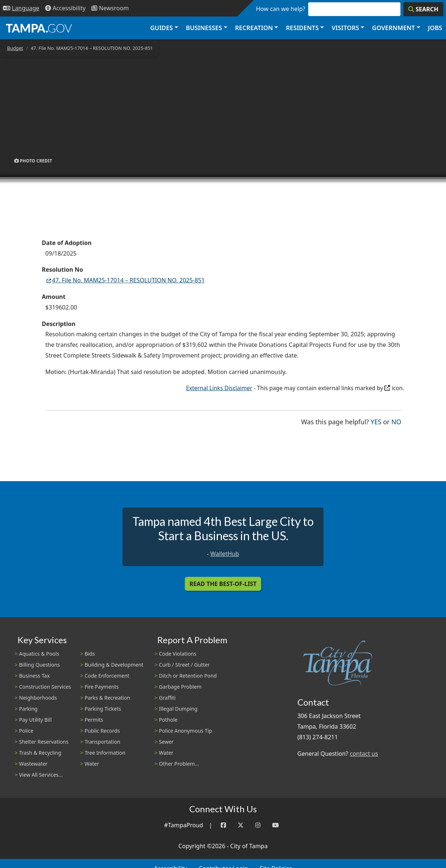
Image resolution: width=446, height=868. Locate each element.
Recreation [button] (254, 28)
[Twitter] (241, 825)
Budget (15, 48)
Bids (90, 654)
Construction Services (45, 687)
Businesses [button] (204, 28)
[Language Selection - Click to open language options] (21, 8)
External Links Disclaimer (219, 388)
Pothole (168, 720)
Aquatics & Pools (39, 654)
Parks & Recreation (107, 698)
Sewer (166, 742)
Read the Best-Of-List (223, 584)
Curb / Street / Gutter (184, 665)
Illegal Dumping (178, 709)
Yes (376, 421)
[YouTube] (275, 825)
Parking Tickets (103, 709)
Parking (28, 709)
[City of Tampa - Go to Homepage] (39, 28)
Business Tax (34, 676)
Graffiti (167, 698)
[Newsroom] (110, 8)
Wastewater (33, 764)
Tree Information (105, 753)
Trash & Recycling (40, 753)
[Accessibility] (65, 8)
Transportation (103, 742)
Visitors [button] (345, 28)
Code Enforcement (107, 676)
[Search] (423, 9)
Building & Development (114, 665)
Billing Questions (39, 665)
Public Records (102, 731)
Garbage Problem (180, 687)
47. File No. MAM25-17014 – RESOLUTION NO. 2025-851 (125, 280)
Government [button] (393, 28)
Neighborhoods (38, 698)
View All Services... (41, 775)
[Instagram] (258, 825)
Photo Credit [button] (33, 161)
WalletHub (225, 554)
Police (26, 731)
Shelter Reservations (44, 742)
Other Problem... (179, 764)
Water (92, 764)
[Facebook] (223, 825)
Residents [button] (302, 28)
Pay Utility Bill (35, 720)
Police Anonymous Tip (185, 731)
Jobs (435, 28)
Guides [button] (161, 28)
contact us (364, 754)
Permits (94, 720)
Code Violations (178, 654)
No (396, 421)
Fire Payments (102, 687)
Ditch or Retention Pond (188, 676)
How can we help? (281, 9)
